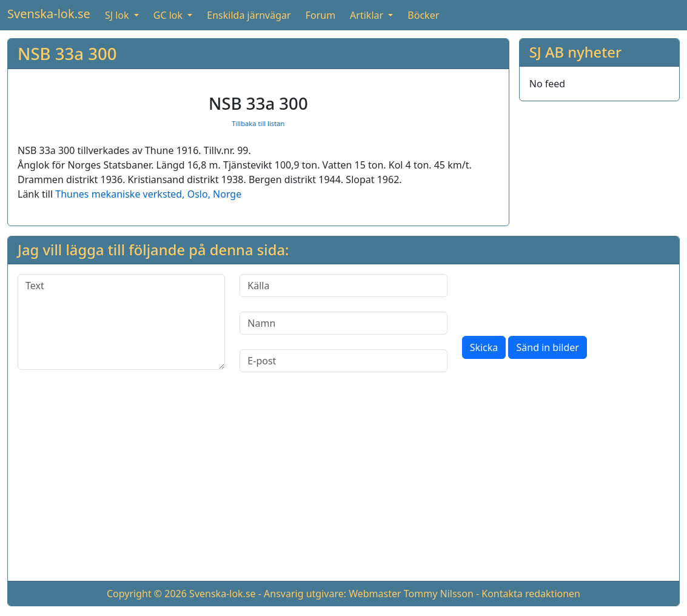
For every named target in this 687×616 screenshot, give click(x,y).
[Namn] (343, 323)
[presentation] (554, 298)
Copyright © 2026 (147, 594)
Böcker (423, 15)
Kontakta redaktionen (531, 594)
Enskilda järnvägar (249, 15)
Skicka (484, 347)
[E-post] (343, 361)
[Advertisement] (343, 486)
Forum (320, 15)
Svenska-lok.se (49, 14)
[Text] (121, 322)
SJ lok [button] (118, 15)
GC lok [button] (169, 15)
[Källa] (343, 286)
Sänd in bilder (547, 347)
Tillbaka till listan (258, 123)
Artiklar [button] (368, 15)
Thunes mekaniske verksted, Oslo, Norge (148, 194)
